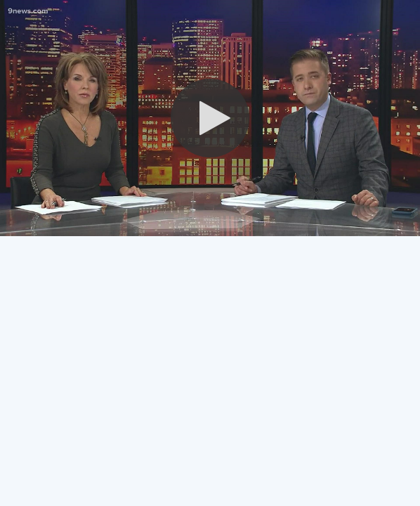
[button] (210, 118)
